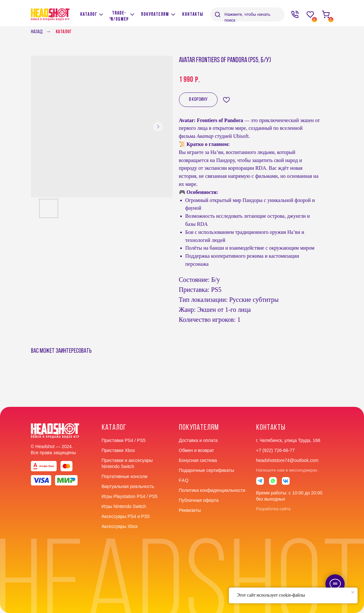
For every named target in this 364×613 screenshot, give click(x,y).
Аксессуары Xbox (120, 526)
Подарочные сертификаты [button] (207, 470)
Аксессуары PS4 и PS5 (126, 516)
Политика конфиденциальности (212, 490)
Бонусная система (198, 460)
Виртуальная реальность (128, 486)
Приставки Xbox (118, 450)
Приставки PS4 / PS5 (124, 440)
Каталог (64, 32)
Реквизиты (190, 510)
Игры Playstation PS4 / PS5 (130, 496)
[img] (132, 14)
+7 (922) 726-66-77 (275, 450)
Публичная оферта (199, 500)
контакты (271, 428)
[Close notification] (353, 592)
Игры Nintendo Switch (124, 506)
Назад (37, 32)
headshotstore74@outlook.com (287, 460)
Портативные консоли (125, 476)
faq (184, 480)
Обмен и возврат (197, 450)
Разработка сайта (273, 509)
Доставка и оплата (198, 440)
